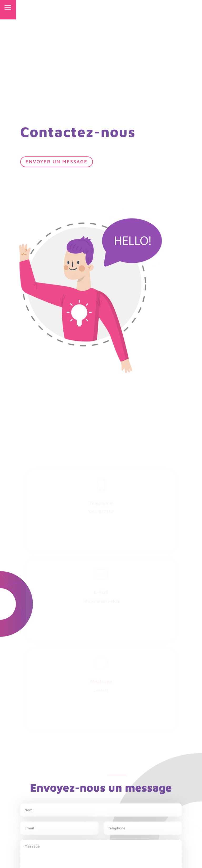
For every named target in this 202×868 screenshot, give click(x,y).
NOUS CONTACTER (159, 7)
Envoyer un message (57, 162)
